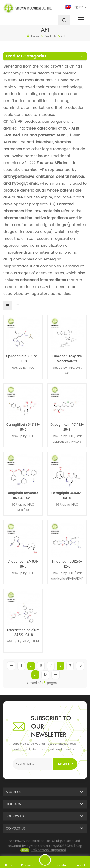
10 (80, 666)
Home (33, 36)
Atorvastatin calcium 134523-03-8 (23, 633)
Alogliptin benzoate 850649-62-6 (23, 496)
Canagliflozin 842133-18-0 (23, 427)
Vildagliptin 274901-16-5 (23, 564)
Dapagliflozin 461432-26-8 (67, 427)
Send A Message (45, 860)
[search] (64, 20)
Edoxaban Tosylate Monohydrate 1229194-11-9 (67, 359)
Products (51, 36)
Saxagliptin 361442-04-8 (67, 496)
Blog (79, 850)
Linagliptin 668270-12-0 (67, 564)
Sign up (65, 764)
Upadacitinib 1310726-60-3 (23, 359)
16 (45, 675)
